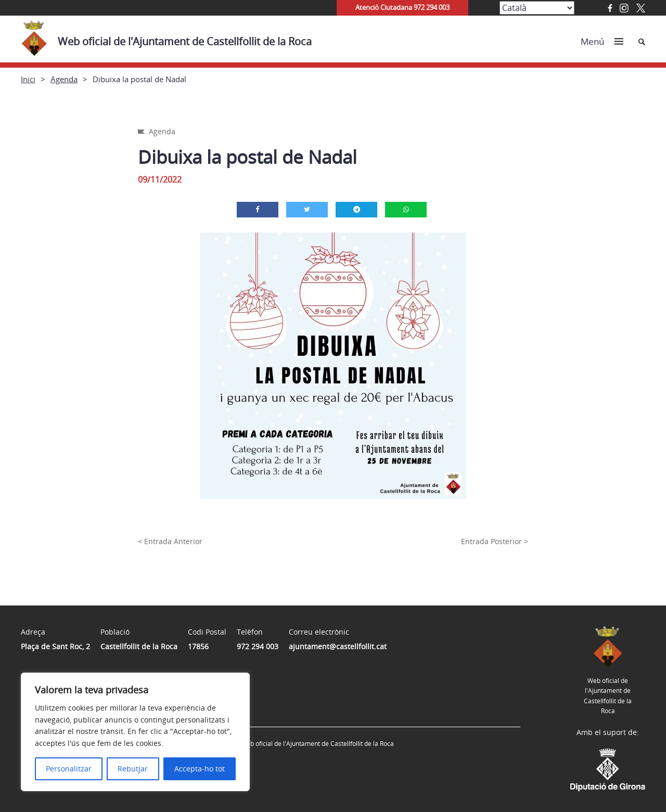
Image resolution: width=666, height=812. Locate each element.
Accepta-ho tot (200, 769)
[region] (135, 732)
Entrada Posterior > (495, 541)
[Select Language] (537, 8)
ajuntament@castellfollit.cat (338, 646)
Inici (28, 79)
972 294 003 (258, 646)
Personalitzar (69, 769)
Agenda (64, 79)
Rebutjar (133, 769)
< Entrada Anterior (170, 541)
